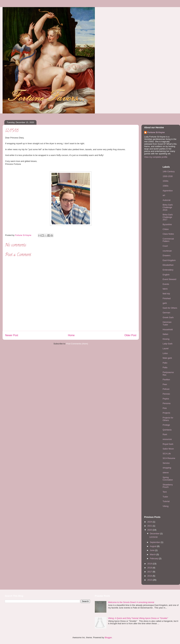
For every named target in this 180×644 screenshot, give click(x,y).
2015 (150, 580)
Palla (165, 367)
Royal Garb (168, 444)
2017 (150, 572)
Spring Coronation (168, 479)
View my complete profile (156, 157)
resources (167, 439)
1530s (165, 181)
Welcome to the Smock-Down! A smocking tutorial (131, 602)
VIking (166, 506)
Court (165, 246)
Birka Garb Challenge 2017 (168, 217)
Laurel (166, 348)
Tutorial (166, 501)
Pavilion (166, 380)
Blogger (108, 637)
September (155, 542)
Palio (165, 363)
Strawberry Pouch (168, 486)
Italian (165, 334)
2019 (150, 564)
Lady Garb (168, 344)
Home (71, 335)
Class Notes (168, 234)
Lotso (165, 353)
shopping (167, 468)
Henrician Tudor (167, 323)
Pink (165, 408)
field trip (166, 294)
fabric (165, 289)
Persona (166, 403)
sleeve (166, 473)
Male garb (167, 358)
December (155, 534)
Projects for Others (168, 419)
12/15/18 (153, 537)
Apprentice (168, 191)
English (166, 275)
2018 (150, 568)
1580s (165, 186)
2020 (150, 530)
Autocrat (166, 200)
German (166, 313)
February (154, 558)
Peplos (166, 399)
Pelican (166, 389)
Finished (167, 298)
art (164, 195)
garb (165, 303)
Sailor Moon (168, 449)
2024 (150, 522)
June (153, 550)
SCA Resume (169, 458)
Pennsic (166, 394)
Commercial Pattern (168, 240)
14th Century (169, 171)
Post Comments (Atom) (77, 344)
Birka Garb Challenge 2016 (168, 207)
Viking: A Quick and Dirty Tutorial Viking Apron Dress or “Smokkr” (138, 618)
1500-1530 (168, 176)
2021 (150, 526)
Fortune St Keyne (156, 132)
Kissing (166, 339)
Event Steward (169, 279)
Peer (165, 384)
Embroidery (168, 270)
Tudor (165, 497)
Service (166, 463)
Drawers (166, 255)
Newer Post (12, 335)
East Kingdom (169, 260)
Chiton (166, 229)
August (153, 546)
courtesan (167, 251)
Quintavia (167, 430)
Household (168, 329)
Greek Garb (168, 317)
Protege (166, 425)
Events (166, 284)
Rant (165, 434)
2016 (150, 576)
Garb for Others (170, 308)
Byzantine (167, 224)
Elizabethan (168, 265)
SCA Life (167, 454)
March (153, 554)
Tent (165, 492)
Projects (166, 413)
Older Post (130, 335)
